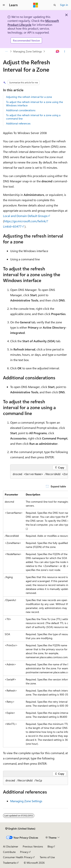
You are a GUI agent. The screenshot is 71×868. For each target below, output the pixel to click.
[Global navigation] (4, 5)
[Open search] (55, 5)
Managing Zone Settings (28, 51)
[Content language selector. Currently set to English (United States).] (20, 829)
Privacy (24, 852)
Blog (50, 846)
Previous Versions (33, 846)
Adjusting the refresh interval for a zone (29, 97)
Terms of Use (47, 857)
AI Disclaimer (11, 846)
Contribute (9, 852)
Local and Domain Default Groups (25, 216)
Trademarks (10, 863)
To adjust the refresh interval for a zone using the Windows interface (34, 104)
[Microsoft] (36, 5)
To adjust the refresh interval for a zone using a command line (33, 117)
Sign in (64, 5)
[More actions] (65, 51)
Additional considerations (21, 110)
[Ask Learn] (58, 51)
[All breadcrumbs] (6, 51)
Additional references (18, 123)
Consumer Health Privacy (18, 857)
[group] (39, 475)
